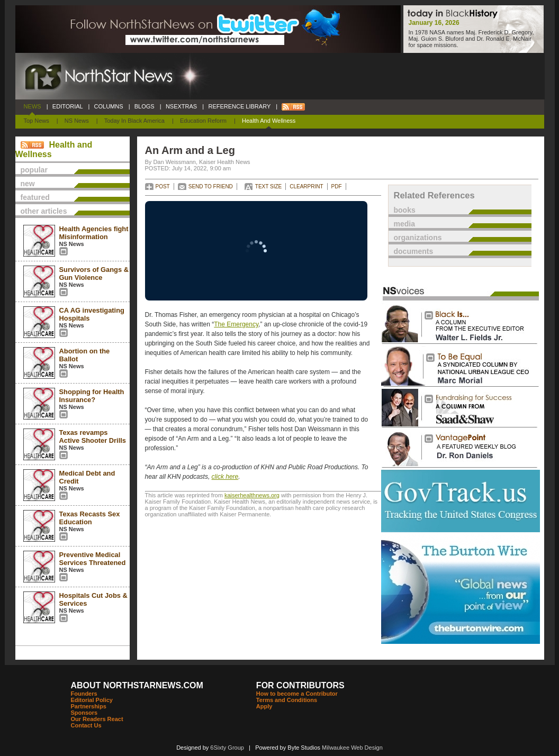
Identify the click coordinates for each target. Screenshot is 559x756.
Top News (37, 121)
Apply (264, 706)
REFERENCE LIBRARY (239, 106)
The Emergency (236, 324)
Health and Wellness (269, 121)
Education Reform (203, 121)
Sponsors (84, 713)
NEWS (33, 106)
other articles (44, 211)
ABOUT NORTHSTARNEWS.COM (137, 685)
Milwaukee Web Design (352, 748)
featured (35, 197)
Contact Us (86, 725)
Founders (84, 694)
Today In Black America (134, 121)
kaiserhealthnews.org (252, 495)
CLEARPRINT (306, 186)
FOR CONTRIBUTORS (300, 685)
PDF (337, 186)
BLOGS (145, 106)
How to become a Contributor (297, 694)
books (405, 210)
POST (163, 186)
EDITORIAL (68, 106)
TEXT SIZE (268, 186)
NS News (77, 121)
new (28, 184)
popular (34, 170)
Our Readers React (97, 719)
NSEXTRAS (182, 106)
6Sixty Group (227, 748)
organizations (418, 238)
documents (414, 251)
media (404, 224)
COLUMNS (108, 106)
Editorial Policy (92, 700)
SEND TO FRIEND (211, 186)
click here (225, 477)
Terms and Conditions (287, 700)
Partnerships (89, 706)
